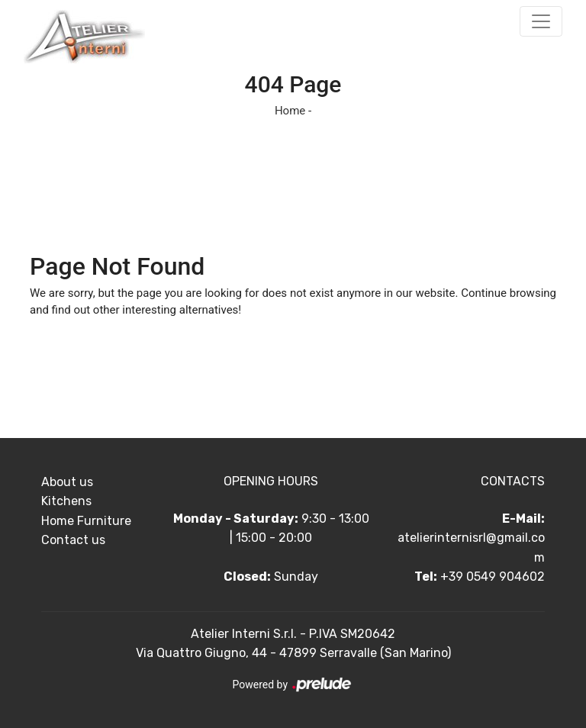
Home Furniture (86, 521)
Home (290, 111)
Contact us (73, 540)
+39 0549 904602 (493, 577)
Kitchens (66, 501)
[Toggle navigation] (541, 21)
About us (67, 482)
